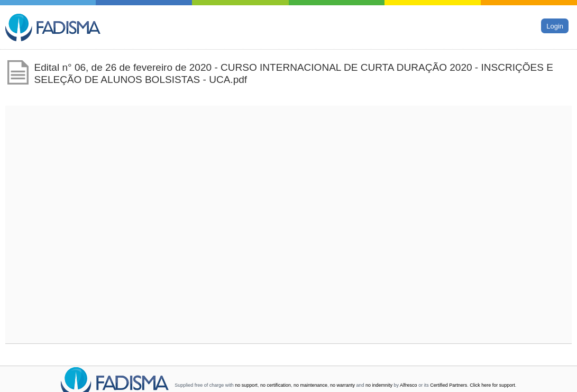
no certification (276, 385)
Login (555, 26)
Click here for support (492, 385)
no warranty (342, 385)
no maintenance (310, 385)
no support (246, 385)
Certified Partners (448, 385)
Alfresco (409, 385)
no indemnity (379, 385)
